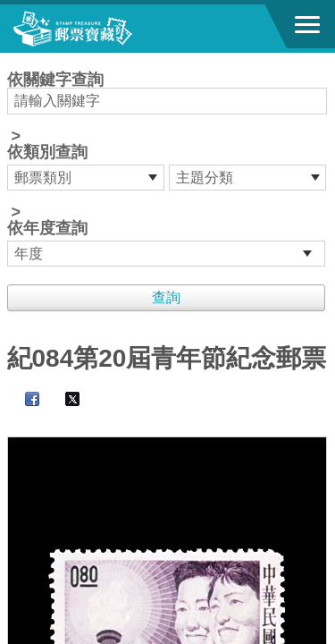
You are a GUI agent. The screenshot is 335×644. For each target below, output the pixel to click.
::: (13, 60)
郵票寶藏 (112, 29)
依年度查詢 (47, 228)
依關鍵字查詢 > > (168, 169)
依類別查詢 (47, 152)
